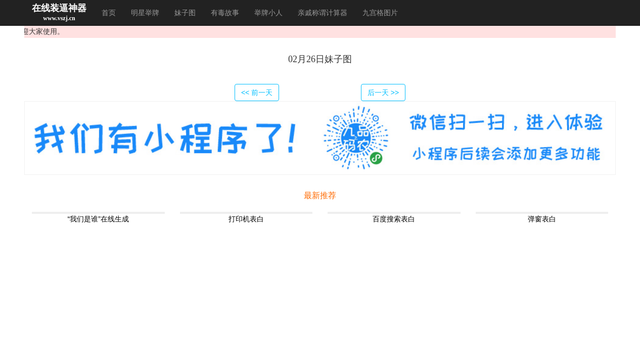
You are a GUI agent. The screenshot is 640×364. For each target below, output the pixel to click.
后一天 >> (383, 93)
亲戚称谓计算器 (323, 13)
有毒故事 (225, 13)
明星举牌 (145, 13)
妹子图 (185, 13)
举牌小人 (268, 13)
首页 (109, 13)
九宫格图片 (380, 13)
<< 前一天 (257, 93)
